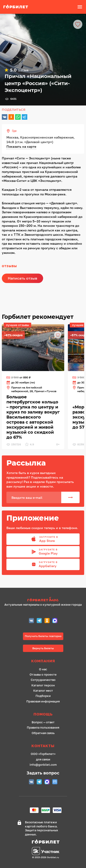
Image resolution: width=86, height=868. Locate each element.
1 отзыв (23, 70)
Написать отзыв (22, 278)
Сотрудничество (43, 680)
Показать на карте (21, 146)
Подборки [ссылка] (43, 696)
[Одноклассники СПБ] (47, 621)
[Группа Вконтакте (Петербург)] (31, 621)
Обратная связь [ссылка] (43, 733)
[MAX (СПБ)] (55, 621)
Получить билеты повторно (43, 636)
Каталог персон (43, 685)
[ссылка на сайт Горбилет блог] (43, 600)
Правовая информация (43, 701)
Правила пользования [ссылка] (43, 728)
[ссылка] (18, 7)
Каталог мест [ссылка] (43, 691)
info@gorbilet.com (43, 765)
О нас (43, 669)
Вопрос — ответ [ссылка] (43, 722)
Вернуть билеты (43, 648)
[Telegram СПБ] (39, 621)
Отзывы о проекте (43, 675)
